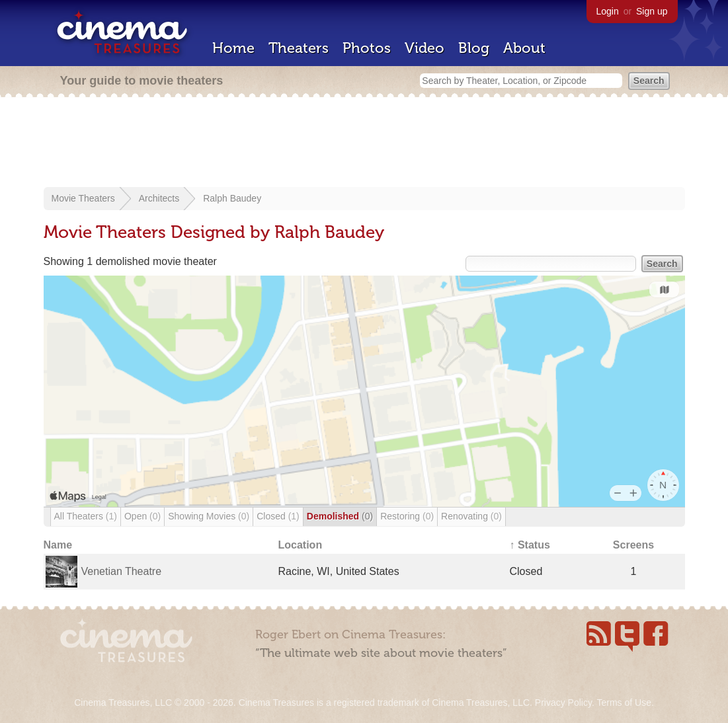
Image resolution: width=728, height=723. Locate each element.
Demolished (340, 516)
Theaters (299, 48)
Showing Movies (209, 516)
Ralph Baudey (232, 198)
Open (142, 516)
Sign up (652, 11)
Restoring (407, 516)
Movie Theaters (83, 198)
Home (233, 48)
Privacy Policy (563, 703)
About (524, 48)
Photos (367, 48)
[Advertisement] (364, 143)
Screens (633, 545)
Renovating (471, 516)
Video (425, 48)
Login (608, 11)
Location (301, 545)
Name (58, 545)
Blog (474, 48)
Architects (159, 198)
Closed (278, 516)
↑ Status (530, 545)
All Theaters (86, 516)
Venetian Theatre (122, 571)
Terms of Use (624, 703)
